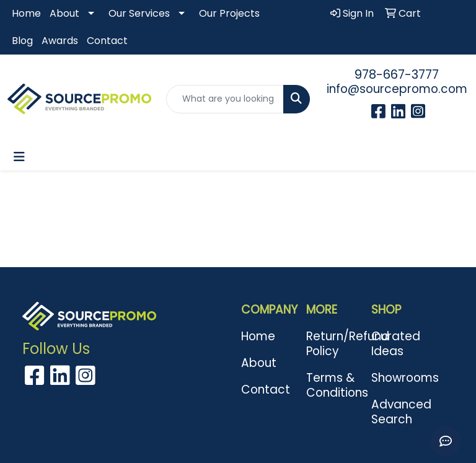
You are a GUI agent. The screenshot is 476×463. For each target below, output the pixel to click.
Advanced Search (396, 412)
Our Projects (229, 13)
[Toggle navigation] (19, 157)
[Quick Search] (225, 99)
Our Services (139, 13)
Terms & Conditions (331, 385)
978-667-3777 (397, 74)
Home (26, 13)
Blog (22, 41)
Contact (107, 41)
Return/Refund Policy (331, 344)
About (64, 13)
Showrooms (396, 378)
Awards (60, 41)
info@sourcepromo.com (397, 89)
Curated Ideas (396, 344)
